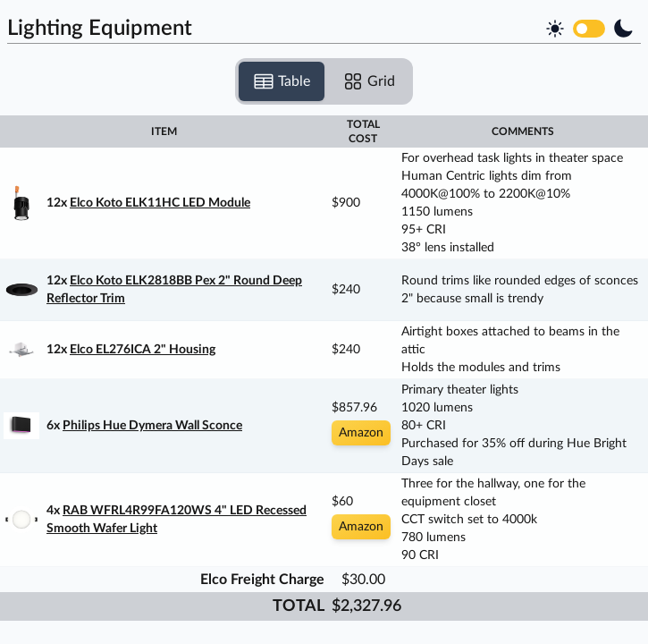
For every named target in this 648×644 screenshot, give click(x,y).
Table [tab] (282, 81)
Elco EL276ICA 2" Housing (143, 350)
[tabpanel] (324, 368)
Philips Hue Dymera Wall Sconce (152, 426)
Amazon (361, 433)
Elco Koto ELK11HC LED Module (160, 203)
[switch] (589, 29)
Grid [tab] (369, 81)
